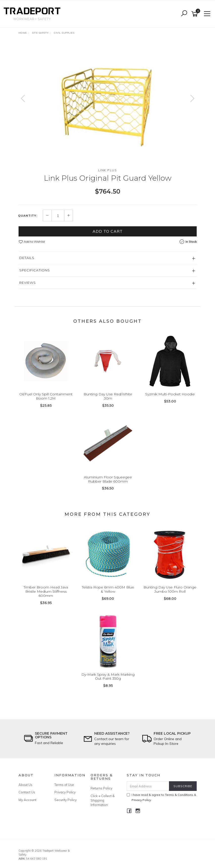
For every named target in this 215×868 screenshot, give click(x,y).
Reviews (28, 283)
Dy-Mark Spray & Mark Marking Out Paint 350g (108, 677)
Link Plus (108, 170)
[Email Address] (148, 786)
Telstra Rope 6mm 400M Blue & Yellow (108, 589)
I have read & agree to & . (161, 797)
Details (27, 258)
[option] (108, 103)
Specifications (35, 270)
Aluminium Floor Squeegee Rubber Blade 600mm (108, 479)
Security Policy (66, 800)
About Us (25, 785)
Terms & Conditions (179, 795)
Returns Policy (101, 788)
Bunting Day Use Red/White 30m (108, 396)
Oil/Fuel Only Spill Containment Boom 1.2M (46, 396)
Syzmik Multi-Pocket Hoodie (170, 394)
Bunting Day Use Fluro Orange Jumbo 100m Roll (170, 589)
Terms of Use (64, 785)
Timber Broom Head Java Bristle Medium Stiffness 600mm (46, 591)
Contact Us (27, 792)
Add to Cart (108, 231)
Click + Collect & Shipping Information (103, 800)
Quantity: (28, 216)
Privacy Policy (65, 792)
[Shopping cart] (195, 14)
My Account (27, 800)
